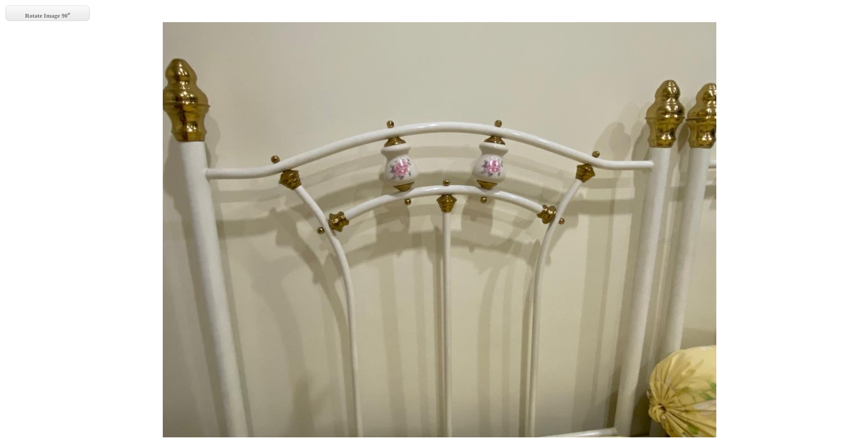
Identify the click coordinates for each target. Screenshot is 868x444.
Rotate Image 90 (48, 15)
